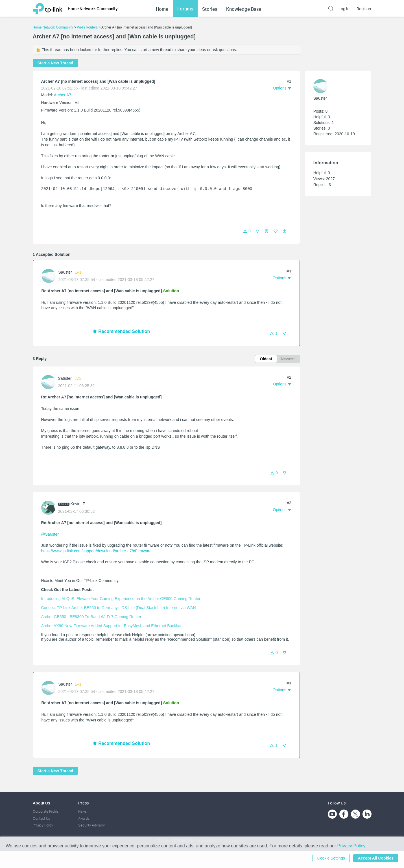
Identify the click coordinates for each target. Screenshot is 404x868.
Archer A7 (63, 95)
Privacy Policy (43, 825)
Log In (344, 8)
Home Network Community (53, 27)
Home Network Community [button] (93, 8)
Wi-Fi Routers (88, 27)
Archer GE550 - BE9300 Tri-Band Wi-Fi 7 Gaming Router (91, 617)
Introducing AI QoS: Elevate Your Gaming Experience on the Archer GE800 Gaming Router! (121, 599)
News (82, 811)
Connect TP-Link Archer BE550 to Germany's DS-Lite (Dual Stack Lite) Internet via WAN (119, 608)
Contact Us (41, 818)
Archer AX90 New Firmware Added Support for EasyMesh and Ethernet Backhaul (112, 626)
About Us (41, 803)
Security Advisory (91, 825)
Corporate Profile (46, 811)
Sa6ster (65, 272)
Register (364, 8)
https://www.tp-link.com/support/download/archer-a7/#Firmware (96, 551)
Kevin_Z (78, 504)
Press (83, 803)
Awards (84, 818)
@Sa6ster (50, 534)
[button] (285, 231)
